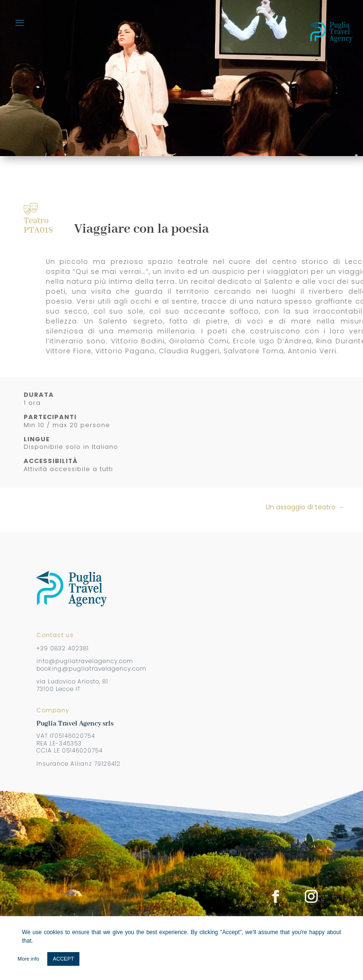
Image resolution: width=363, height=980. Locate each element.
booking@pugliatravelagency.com (91, 669)
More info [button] (28, 959)
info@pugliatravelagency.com (85, 661)
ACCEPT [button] (64, 959)
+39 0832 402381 (63, 648)
